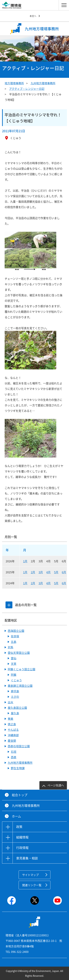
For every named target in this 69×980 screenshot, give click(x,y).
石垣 (14, 752)
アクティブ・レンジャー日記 (27, 89)
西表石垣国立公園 (19, 746)
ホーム (16, 816)
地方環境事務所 (14, 83)
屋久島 (15, 713)
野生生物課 (18, 768)
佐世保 (15, 636)
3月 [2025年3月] (41, 572)
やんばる (13, 730)
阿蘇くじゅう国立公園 (22, 669)
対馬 (10, 647)
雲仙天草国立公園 (19, 653)
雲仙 (14, 658)
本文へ (33, 16)
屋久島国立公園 (17, 708)
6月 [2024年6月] (64, 583)
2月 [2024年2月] (33, 583)
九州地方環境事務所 (43, 83)
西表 (14, 757)
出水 (10, 702)
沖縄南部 (13, 735)
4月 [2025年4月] (48, 572)
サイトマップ (30, 875)
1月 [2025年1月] (25, 572)
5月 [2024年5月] (56, 583)
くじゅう (16, 680)
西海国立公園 (16, 631)
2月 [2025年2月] (33, 572)
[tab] (9, 605)
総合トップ (20, 795)
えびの (15, 697)
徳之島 (12, 724)
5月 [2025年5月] (56, 572)
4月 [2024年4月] (48, 583)
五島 (14, 642)
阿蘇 (14, 675)
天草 (14, 664)
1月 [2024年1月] (25, 583)
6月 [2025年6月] (64, 572)
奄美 (10, 719)
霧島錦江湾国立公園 (20, 686)
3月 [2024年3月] (41, 583)
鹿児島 (15, 691)
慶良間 (12, 741)
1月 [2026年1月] (25, 561)
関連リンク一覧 (32, 885)
